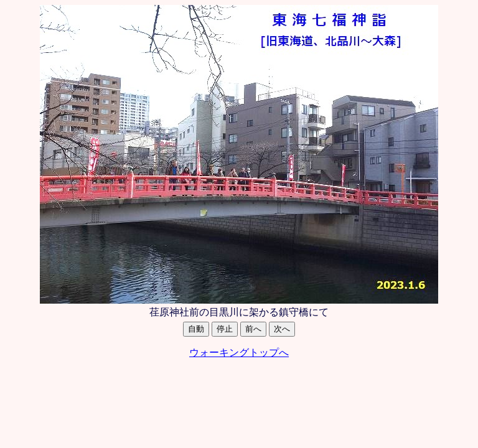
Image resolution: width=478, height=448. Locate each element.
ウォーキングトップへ (239, 352)
